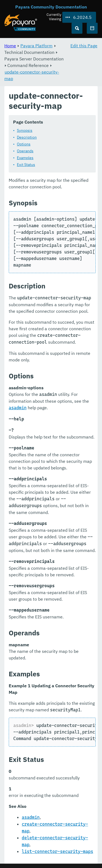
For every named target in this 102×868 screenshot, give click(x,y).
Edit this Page (84, 46)
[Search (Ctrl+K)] (77, 28)
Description (27, 137)
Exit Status (26, 165)
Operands (25, 151)
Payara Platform (36, 46)
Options (24, 144)
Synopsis (25, 130)
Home (10, 46)
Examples (25, 158)
